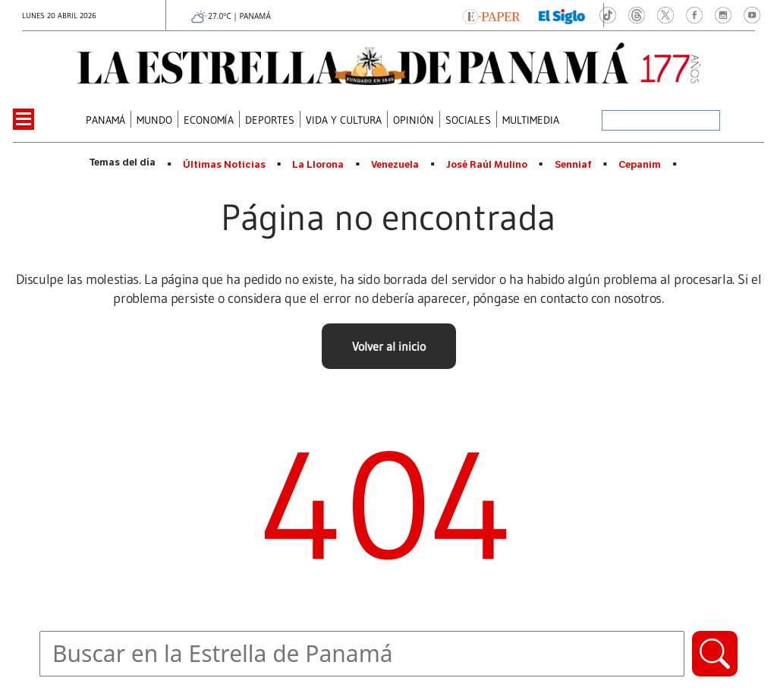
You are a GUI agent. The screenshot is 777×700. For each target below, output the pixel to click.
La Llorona (318, 165)
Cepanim (640, 165)
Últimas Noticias (224, 165)
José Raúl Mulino (487, 165)
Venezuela (395, 165)
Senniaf (573, 165)
